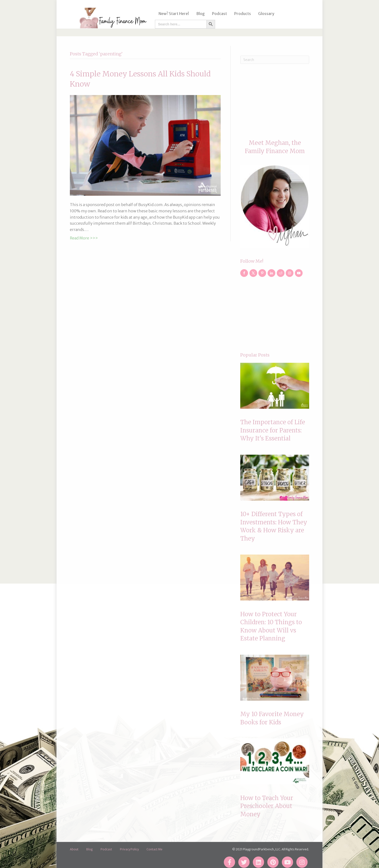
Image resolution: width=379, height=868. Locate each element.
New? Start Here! (172, 14)
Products (241, 14)
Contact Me (154, 849)
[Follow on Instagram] (290, 273)
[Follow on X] (253, 273)
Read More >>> (84, 238)
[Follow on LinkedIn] (271, 273)
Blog (199, 14)
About (74, 849)
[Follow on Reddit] (281, 273)
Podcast (218, 14)
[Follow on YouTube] (299, 273)
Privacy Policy (129, 849)
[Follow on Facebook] (244, 273)
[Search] (275, 60)
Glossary (265, 14)
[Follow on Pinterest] (262, 273)
